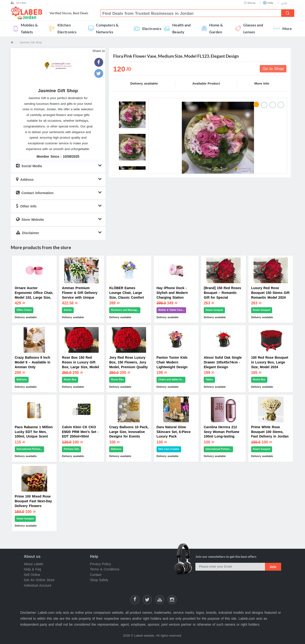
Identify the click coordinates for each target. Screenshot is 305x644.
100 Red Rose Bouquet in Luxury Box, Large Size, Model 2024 (270, 362)
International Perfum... (29, 449)
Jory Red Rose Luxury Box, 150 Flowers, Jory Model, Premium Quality (128, 362)
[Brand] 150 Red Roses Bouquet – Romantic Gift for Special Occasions (222, 295)
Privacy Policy (101, 564)
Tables (209, 380)
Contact (96, 575)
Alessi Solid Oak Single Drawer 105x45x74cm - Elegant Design (223, 362)
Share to (99, 51)
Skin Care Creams (169, 449)
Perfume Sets (72, 449)
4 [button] (281, 105)
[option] (218, 138)
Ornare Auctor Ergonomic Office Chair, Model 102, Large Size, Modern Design (34, 295)
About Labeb (33, 564)
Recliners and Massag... (125, 310)
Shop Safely (99, 580)
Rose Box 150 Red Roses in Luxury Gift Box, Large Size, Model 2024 (81, 365)
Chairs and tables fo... (171, 380)
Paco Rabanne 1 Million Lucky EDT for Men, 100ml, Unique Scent (34, 432)
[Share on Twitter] (147, 600)
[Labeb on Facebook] (135, 600)
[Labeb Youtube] (160, 600)
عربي (284, 3)
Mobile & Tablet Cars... (171, 310)
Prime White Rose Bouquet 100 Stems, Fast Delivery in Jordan (270, 432)
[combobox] (193, 13)
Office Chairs (24, 310)
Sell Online (32, 575)
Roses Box (70, 380)
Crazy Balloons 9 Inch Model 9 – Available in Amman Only (33, 362)
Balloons (22, 380)
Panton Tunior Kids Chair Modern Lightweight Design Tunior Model (172, 365)
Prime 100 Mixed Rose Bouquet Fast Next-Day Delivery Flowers (33, 501)
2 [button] (264, 105)
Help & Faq (32, 569)
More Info (262, 84)
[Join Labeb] (18, 3)
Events (68, 310)
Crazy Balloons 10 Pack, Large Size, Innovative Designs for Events (129, 432)
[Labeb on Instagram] (172, 600)
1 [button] (256, 105)
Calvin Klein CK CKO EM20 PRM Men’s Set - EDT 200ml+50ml (80, 432)
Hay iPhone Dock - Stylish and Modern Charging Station (172, 293)
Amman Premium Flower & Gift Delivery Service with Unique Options (80, 295)
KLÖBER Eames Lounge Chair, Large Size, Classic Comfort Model (126, 295)
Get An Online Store (39, 580)
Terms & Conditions (105, 569)
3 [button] (273, 105)
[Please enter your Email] (230, 567)
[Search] (288, 13)
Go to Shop (272, 69)
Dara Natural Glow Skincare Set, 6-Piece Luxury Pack (174, 432)
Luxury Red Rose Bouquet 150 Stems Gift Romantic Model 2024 (270, 293)
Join (273, 567)
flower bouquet (214, 310)
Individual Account (38, 585)
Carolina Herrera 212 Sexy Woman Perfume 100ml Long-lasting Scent (221, 434)
